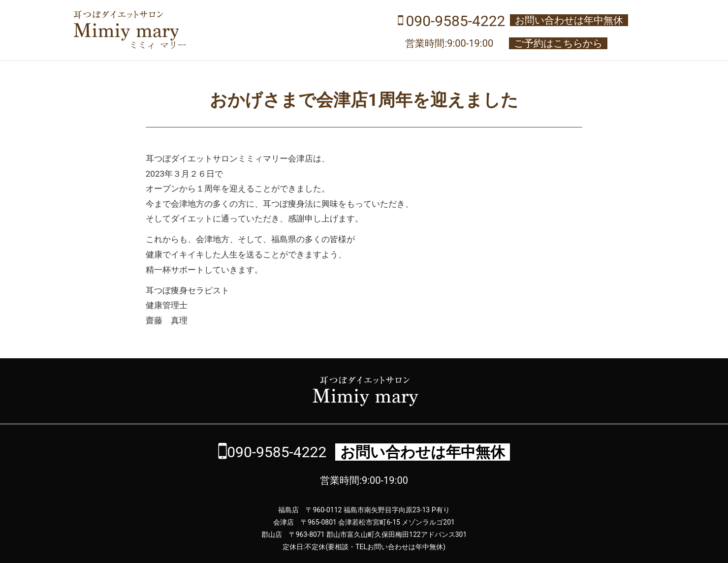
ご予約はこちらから (558, 43)
